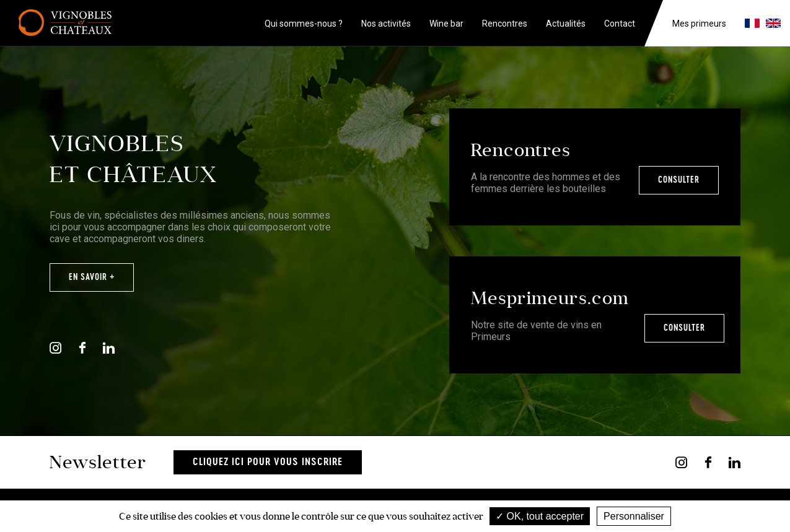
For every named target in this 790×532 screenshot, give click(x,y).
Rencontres (505, 24)
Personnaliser (634, 516)
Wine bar (446, 24)
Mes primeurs (699, 24)
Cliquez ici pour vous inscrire (268, 462)
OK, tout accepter (540, 516)
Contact (620, 24)
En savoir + (92, 277)
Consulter (679, 180)
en (773, 23)
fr (752, 23)
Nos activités (386, 24)
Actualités (566, 24)
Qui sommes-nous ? (304, 24)
